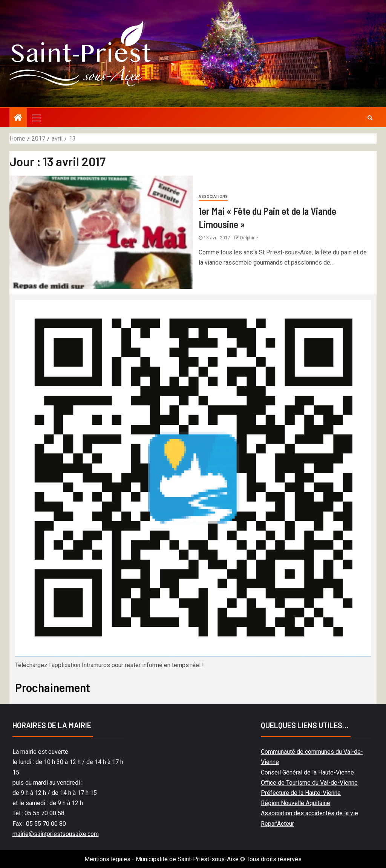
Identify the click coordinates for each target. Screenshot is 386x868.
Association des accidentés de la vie (309, 813)
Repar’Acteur (277, 824)
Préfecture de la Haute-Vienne (301, 793)
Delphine (249, 238)
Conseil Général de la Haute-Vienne (307, 772)
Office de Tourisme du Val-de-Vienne (309, 783)
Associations (213, 197)
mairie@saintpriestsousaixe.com (56, 834)
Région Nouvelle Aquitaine (296, 803)
